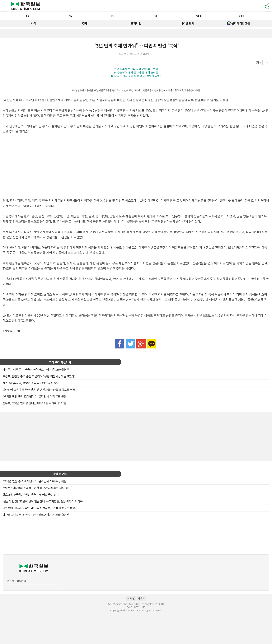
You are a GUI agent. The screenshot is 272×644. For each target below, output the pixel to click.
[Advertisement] (136, 436)
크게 (259, 63)
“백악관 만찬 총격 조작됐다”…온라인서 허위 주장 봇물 (35, 396)
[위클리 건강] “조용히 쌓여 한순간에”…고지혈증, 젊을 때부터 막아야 (43, 501)
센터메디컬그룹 (238, 23)
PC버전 (131, 598)
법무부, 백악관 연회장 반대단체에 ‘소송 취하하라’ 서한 (34, 403)
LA (28, 16)
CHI (242, 16)
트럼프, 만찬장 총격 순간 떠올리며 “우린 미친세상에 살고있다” (39, 376)
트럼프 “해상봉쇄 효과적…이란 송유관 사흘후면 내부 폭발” (37, 488)
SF (156, 16)
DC (113, 16)
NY (70, 16)
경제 (85, 23)
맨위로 (141, 598)
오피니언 (136, 23)
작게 (266, 63)
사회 (34, 23)
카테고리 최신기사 (60, 362)
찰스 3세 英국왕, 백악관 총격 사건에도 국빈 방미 (31, 383)
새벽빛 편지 (187, 23)
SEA (199, 16)
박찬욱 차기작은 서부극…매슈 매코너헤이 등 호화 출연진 (36, 369)
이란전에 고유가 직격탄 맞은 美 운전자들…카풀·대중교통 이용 (39, 390)
